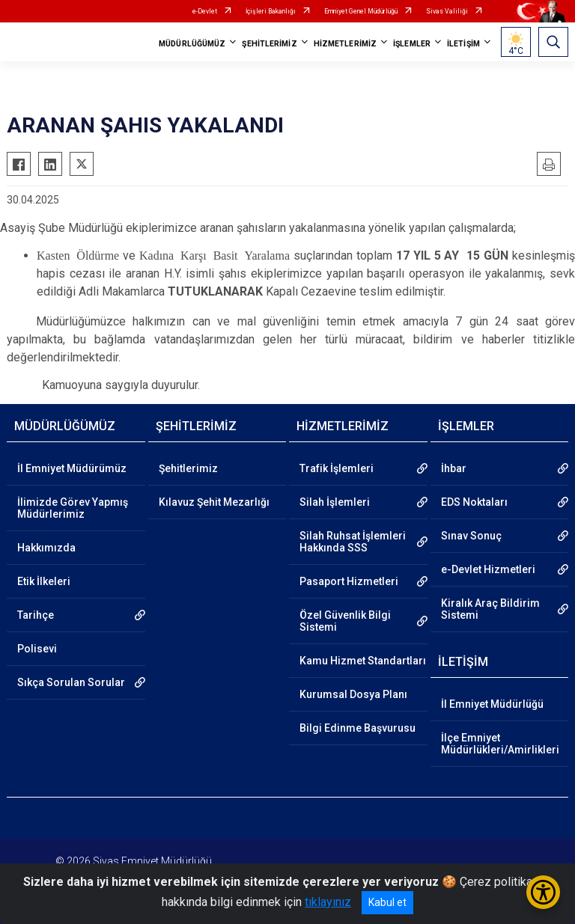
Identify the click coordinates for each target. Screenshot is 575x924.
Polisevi (37, 649)
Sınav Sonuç (471, 536)
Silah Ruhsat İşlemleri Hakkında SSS (353, 542)
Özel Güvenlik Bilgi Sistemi (345, 621)
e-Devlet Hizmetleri (488, 569)
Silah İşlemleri (335, 502)
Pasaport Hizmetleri (349, 581)
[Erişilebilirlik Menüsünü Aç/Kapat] (543, 892)
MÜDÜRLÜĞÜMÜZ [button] (192, 44)
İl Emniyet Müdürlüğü (492, 704)
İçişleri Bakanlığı (271, 11)
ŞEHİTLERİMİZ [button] (269, 44)
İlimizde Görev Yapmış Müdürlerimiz (73, 508)
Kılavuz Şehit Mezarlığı (214, 502)
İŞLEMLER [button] (412, 44)
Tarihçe (36, 615)
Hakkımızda (46, 548)
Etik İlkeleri (44, 581)
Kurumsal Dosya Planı (353, 694)
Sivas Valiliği (447, 11)
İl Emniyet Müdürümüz (72, 468)
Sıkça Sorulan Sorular (71, 682)
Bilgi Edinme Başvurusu (358, 728)
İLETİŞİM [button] (463, 44)
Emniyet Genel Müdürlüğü (361, 11)
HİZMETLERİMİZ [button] (345, 44)
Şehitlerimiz (188, 468)
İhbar (454, 468)
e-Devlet (205, 11)
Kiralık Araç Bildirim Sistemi (490, 609)
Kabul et (387, 902)
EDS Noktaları (474, 502)
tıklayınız (328, 902)
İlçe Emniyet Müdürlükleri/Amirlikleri (500, 744)
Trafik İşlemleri (337, 468)
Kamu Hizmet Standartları (363, 661)
